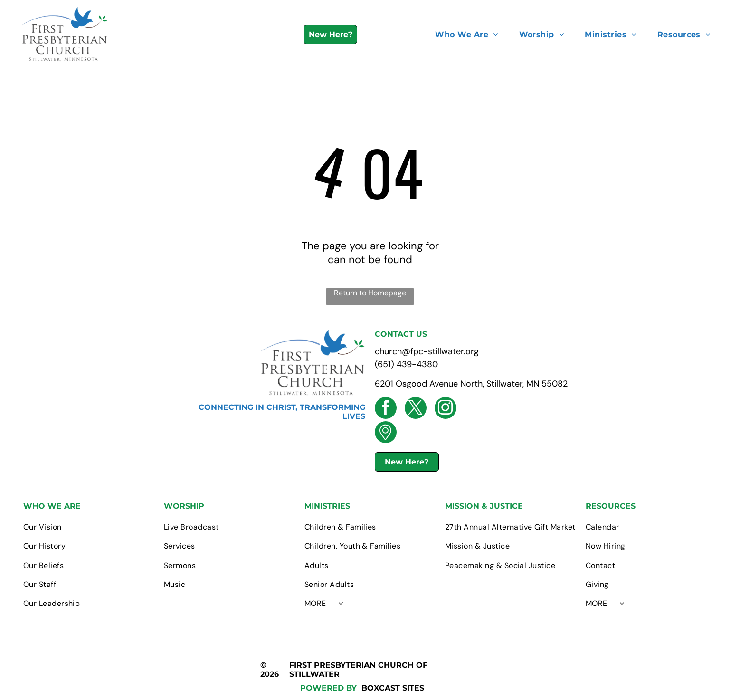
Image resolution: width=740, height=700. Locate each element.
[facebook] (386, 409)
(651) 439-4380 (406, 364)
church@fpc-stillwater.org (427, 351)
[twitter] (416, 409)
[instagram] (446, 409)
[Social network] (386, 433)
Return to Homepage (370, 293)
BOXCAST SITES (393, 688)
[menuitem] (466, 34)
